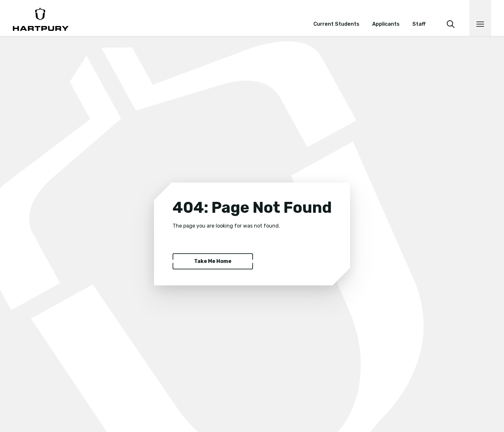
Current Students (336, 24)
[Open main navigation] (480, 18)
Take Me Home (213, 261)
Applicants (386, 24)
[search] (451, 15)
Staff (419, 24)
